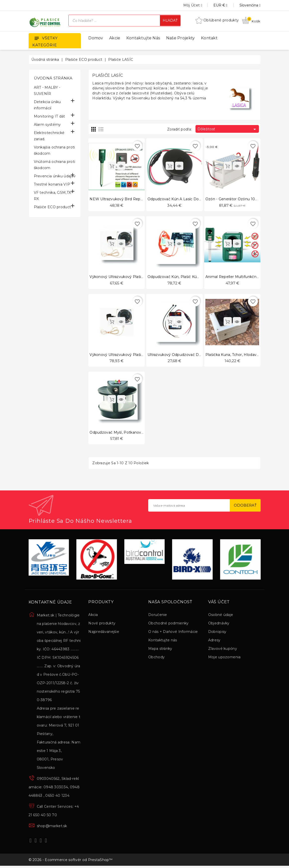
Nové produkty (102, 624)
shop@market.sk (52, 827)
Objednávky (219, 624)
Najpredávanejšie (104, 632)
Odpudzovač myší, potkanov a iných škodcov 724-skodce (142, 433)
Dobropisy (217, 632)
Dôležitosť (227, 129)
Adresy (214, 641)
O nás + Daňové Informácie (173, 632)
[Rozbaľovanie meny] (215, 5)
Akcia (93, 615)
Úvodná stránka (53, 78)
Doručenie (158, 615)
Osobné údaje (221, 615)
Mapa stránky (160, 649)
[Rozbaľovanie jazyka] (244, 5)
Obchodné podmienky (168, 624)
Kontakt (209, 38)
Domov (96, 38)
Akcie (115, 38)
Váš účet (219, 603)
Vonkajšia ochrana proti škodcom (54, 150)
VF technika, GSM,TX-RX (53, 196)
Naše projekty (181, 38)
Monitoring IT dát (49, 116)
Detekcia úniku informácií (47, 105)
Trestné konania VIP (52, 184)
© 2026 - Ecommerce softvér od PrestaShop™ (71, 861)
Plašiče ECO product (52, 207)
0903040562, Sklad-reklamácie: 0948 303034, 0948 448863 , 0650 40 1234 (54, 788)
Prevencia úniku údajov (55, 176)
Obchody (156, 658)
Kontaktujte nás (143, 38)
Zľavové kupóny (223, 649)
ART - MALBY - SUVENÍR (47, 91)
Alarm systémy (47, 125)
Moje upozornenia (224, 658)
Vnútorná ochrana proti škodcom (55, 165)
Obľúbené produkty (217, 20)
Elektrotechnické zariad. (49, 136)
